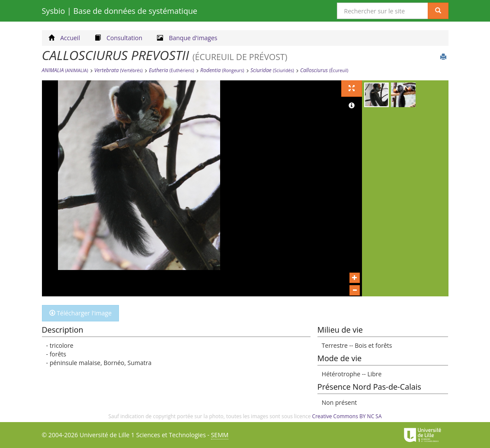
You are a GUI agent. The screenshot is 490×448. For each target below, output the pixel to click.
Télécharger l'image (81, 313)
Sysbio (120, 11)
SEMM (220, 435)
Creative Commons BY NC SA (347, 416)
